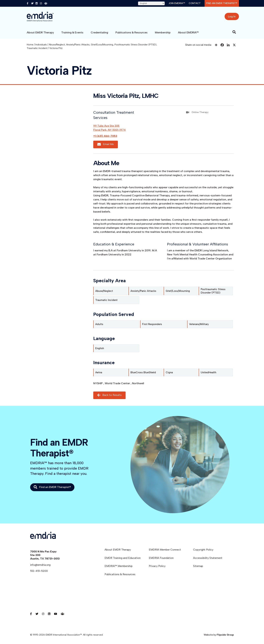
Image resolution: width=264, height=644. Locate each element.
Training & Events (72, 32)
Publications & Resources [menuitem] (120, 574)
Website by (219, 635)
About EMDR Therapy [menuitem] (118, 550)
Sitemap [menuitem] (198, 566)
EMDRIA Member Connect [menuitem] (165, 550)
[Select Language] (151, 3)
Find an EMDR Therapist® (222, 3)
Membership (163, 32)
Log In (232, 16)
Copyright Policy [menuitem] (203, 550)
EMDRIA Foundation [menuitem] (161, 558)
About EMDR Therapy (40, 32)
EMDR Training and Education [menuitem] (123, 558)
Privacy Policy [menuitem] (157, 566)
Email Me (106, 144)
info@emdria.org (40, 565)
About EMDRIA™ (188, 32)
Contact (195, 3)
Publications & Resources (131, 32)
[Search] (234, 32)
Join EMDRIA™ (177, 3)
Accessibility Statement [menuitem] (208, 558)
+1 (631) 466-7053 (105, 136)
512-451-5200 (39, 571)
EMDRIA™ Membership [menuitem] (119, 566)
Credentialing (99, 32)
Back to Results (109, 395)
